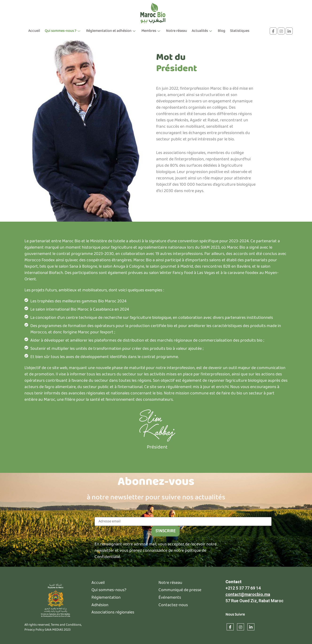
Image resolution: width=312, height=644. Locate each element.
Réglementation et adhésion (111, 31)
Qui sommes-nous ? (63, 31)
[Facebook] (273, 31)
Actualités (202, 31)
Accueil (34, 31)
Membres (151, 31)
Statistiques (240, 31)
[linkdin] (289, 31)
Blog (221, 31)
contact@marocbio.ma (248, 622)
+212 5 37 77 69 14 (243, 616)
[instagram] (281, 31)
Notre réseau (176, 31)
